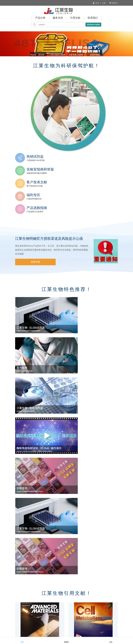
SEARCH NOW (93, 24)
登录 (96, 3)
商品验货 (82, 597)
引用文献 (75, 18)
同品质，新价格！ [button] (30, 61)
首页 (22, 641)
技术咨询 (113, 601)
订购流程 (19, 597)
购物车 (114, 3)
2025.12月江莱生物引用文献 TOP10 (86, 481)
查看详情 (30, 244)
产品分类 (40, 18)
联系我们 (93, 18)
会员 (111, 641)
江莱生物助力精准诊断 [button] (54, 61)
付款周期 (51, 601)
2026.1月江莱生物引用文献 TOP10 (32, 481)
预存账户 (51, 605)
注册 (104, 3)
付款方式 (51, 597)
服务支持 (58, 18)
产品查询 (19, 601)
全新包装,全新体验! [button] (79, 61)
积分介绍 (113, 597)
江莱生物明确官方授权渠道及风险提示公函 (50, 220)
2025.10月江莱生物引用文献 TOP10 (86, 538)
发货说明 (82, 601)
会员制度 (19, 605)
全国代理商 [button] (103, 61)
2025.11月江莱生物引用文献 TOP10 (33, 538)
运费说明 (82, 605)
